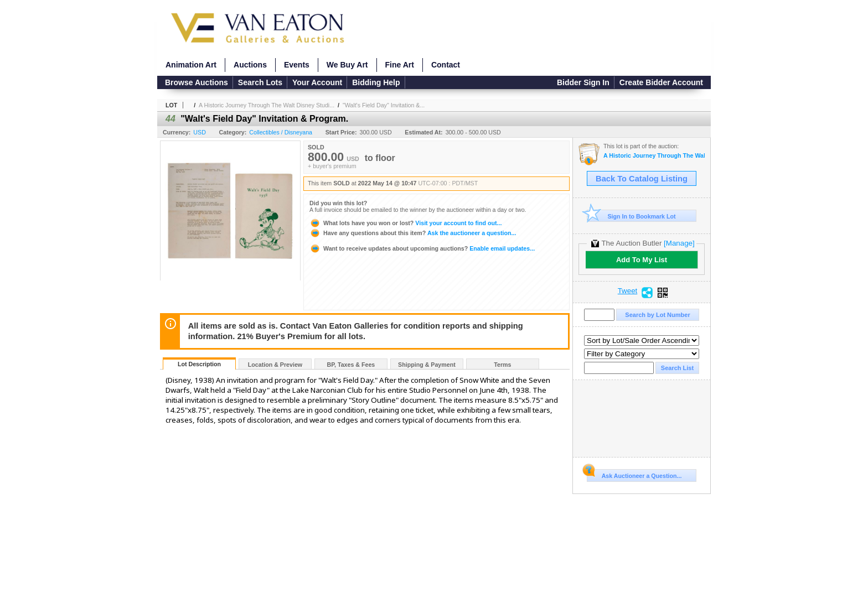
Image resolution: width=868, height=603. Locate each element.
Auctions (250, 65)
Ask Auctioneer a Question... (634, 474)
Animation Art (191, 65)
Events (297, 65)
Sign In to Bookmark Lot (631, 216)
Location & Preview (275, 365)
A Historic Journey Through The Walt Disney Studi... (267, 105)
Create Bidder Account (661, 82)
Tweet (628, 291)
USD (200, 132)
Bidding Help (376, 82)
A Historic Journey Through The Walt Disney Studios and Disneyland (654, 156)
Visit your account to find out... (405, 223)
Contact (446, 65)
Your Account (317, 82)
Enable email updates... (422, 248)
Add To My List (642, 260)
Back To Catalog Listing (642, 179)
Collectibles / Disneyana (281, 132)
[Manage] (679, 243)
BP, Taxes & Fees (351, 365)
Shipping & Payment (427, 365)
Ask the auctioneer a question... (413, 233)
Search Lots (260, 82)
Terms (502, 365)
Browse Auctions (197, 82)
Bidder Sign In (583, 82)
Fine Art (400, 65)
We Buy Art (347, 65)
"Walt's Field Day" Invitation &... (384, 105)
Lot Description (199, 364)
